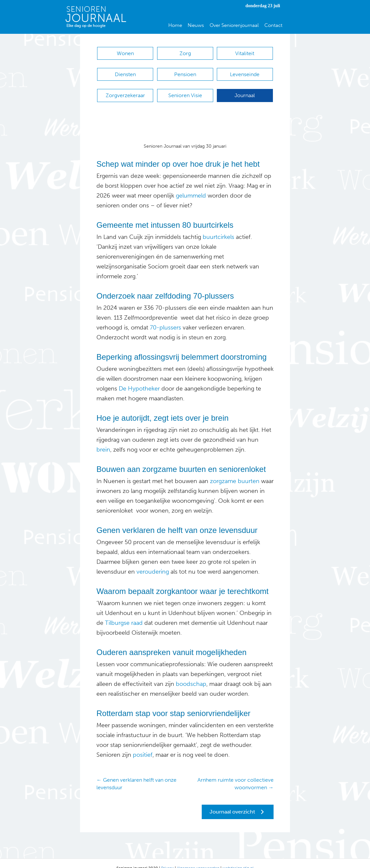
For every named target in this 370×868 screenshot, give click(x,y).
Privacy (167, 858)
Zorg (185, 53)
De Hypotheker (139, 379)
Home (175, 25)
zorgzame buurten (235, 471)
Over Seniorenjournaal (234, 25)
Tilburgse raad (124, 613)
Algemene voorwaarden (198, 858)
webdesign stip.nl (238, 858)
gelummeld (191, 186)
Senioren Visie (185, 89)
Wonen (125, 53)
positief (142, 745)
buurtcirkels (218, 227)
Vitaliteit (245, 53)
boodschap (191, 674)
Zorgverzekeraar (125, 89)
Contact (273, 25)
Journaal (245, 89)
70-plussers (165, 318)
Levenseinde (245, 71)
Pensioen (185, 71)
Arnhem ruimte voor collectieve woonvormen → (236, 774)
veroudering (152, 562)
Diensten (125, 71)
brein (103, 440)
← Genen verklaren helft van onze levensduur (136, 774)
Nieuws (196, 25)
